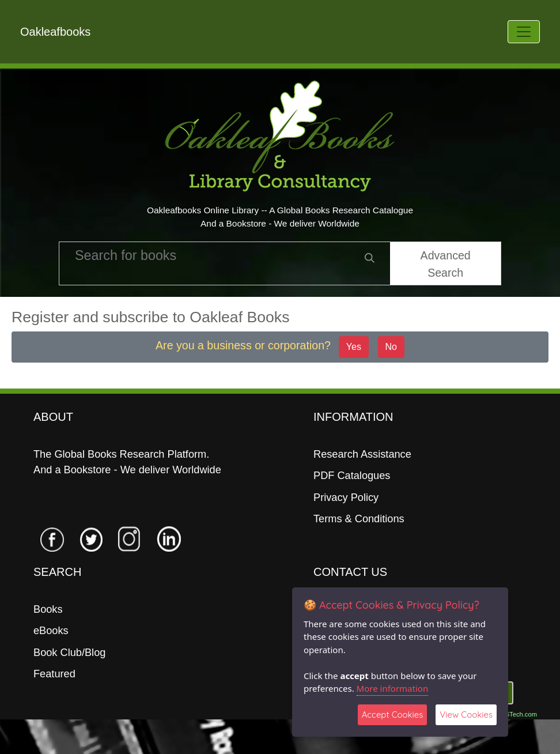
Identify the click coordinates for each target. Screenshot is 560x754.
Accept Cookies (393, 715)
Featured (54, 674)
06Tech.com (520, 714)
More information (393, 688)
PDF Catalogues (352, 476)
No (391, 347)
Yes (354, 347)
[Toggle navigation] (524, 32)
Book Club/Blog (69, 653)
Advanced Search (446, 264)
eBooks (51, 631)
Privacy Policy (346, 497)
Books (48, 609)
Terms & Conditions (359, 519)
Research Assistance (362, 454)
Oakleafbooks (55, 32)
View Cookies (466, 715)
